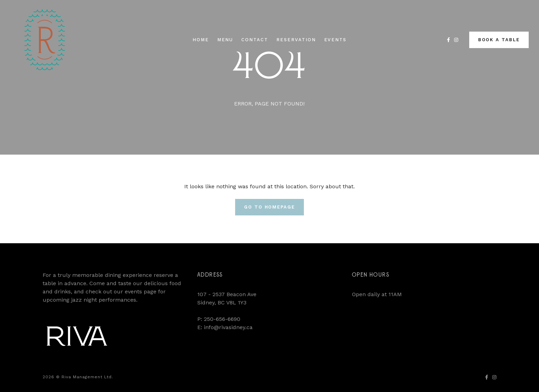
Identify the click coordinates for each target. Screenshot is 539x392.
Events (335, 40)
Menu (225, 40)
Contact (255, 40)
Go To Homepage (269, 207)
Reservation (296, 40)
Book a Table (499, 40)
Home (201, 40)
